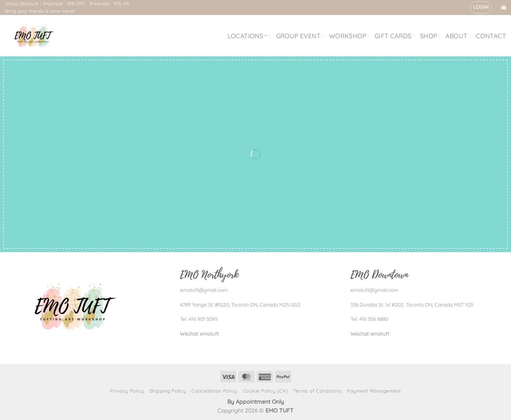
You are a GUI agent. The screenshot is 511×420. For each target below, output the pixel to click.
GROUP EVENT (298, 36)
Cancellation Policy (214, 391)
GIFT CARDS (393, 36)
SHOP (429, 36)
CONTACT (491, 36)
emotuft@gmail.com (204, 290)
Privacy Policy (127, 391)
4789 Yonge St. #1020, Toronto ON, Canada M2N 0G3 (240, 305)
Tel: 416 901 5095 (199, 319)
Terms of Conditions (317, 391)
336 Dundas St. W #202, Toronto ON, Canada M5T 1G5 (412, 305)
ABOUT (456, 36)
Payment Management (374, 391)
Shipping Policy (168, 391)
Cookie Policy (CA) (265, 391)
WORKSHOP (348, 36)
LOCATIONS (248, 36)
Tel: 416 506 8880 (369, 319)
